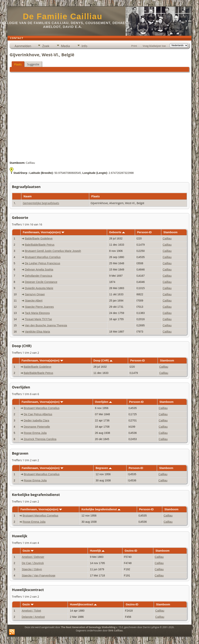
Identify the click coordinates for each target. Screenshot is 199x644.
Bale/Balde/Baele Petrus (40, 245)
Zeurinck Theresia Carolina (40, 439)
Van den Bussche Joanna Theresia (46, 325)
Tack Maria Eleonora (37, 313)
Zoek (46, 46)
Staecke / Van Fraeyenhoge (39, 576)
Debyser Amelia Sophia (39, 270)
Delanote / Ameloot (33, 617)
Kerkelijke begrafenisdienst (101, 509)
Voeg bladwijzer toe (154, 46)
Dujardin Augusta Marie (39, 288)
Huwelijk (97, 551)
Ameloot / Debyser (33, 557)
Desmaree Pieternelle (37, 427)
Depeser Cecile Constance (41, 282)
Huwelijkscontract (83, 604)
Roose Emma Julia (35, 433)
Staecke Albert (34, 301)
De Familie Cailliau (62, 16)
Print (134, 46)
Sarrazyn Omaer (35, 294)
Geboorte (117, 232)
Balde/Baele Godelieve (39, 238)
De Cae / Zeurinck (33, 563)
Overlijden (103, 402)
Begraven (104, 468)
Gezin (28, 551)
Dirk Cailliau (116, 631)
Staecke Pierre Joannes (39, 307)
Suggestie (33, 64)
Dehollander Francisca (38, 276)
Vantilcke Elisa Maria (37, 332)
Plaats (18, 64)
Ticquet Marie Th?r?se (38, 319)
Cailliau (167, 238)
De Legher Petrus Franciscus (42, 263)
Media (65, 46)
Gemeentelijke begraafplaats (41, 203)
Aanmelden (23, 46)
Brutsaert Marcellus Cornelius (43, 257)
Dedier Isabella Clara (36, 420)
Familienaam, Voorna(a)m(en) (44, 232)
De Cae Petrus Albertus (38, 414)
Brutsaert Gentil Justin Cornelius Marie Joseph (53, 251)
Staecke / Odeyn (32, 569)
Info (84, 46)
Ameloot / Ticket (31, 611)
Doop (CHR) (103, 361)
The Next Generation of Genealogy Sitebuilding (88, 627)
